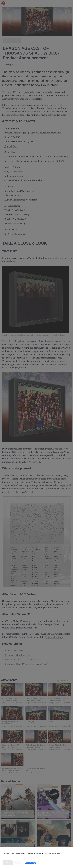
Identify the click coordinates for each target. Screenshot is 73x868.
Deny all (18, 863)
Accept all (8, 863)
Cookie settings (30, 863)
